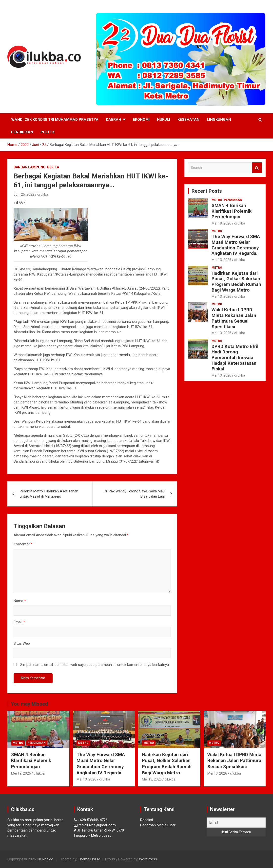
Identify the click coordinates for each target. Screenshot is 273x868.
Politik (48, 132)
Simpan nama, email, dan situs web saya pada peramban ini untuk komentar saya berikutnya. (95, 665)
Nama (20, 601)
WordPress (148, 859)
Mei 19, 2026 (221, 223)
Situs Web (22, 643)
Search (257, 168)
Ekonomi (141, 120)
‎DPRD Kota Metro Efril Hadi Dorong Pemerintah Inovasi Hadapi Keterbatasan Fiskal (235, 358)
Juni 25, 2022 (24, 194)
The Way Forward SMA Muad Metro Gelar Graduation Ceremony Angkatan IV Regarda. (236, 245)
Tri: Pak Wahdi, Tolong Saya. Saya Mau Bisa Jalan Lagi (134, 494)
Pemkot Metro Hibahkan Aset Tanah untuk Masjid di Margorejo (49, 494)
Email (19, 622)
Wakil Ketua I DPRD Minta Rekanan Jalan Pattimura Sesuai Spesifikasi (234, 318)
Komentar (23, 544)
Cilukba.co (45, 859)
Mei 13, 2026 (221, 260)
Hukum (164, 120)
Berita (53, 167)
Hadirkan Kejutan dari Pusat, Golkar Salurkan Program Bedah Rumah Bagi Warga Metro (236, 282)
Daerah (114, 120)
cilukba (43, 194)
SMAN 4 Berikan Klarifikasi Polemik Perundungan (232, 211)
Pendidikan (22, 132)
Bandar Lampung (29, 167)
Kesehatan (188, 120)
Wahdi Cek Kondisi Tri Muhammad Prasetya (55, 120)
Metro (217, 200)
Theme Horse (89, 859)
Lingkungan (219, 120)
